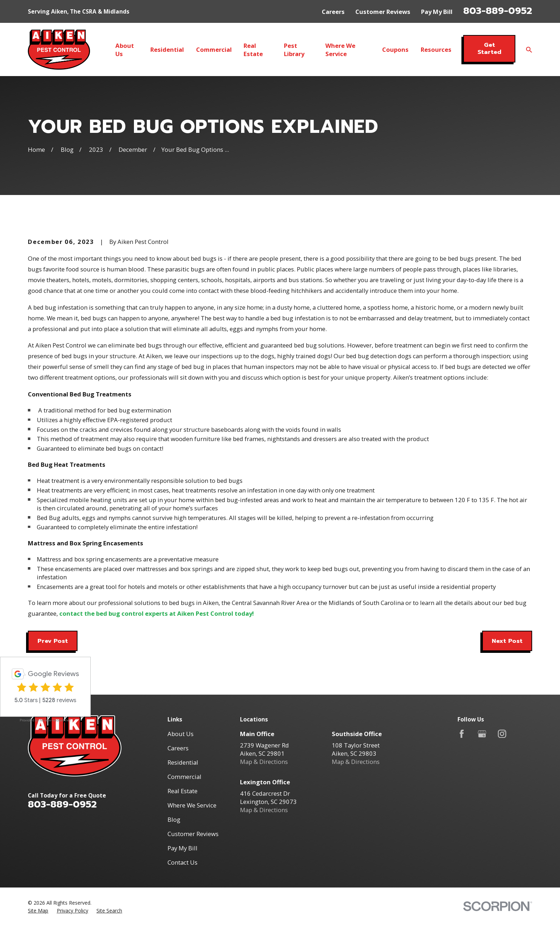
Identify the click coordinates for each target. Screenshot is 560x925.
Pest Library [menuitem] (294, 50)
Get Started (489, 48)
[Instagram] (502, 734)
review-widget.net (55, 720)
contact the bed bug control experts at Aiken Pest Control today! (157, 613)
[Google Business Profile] (482, 734)
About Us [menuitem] (125, 50)
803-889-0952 (498, 11)
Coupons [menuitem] (395, 49)
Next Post (507, 641)
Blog (174, 819)
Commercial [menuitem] (214, 49)
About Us (181, 734)
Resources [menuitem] (436, 49)
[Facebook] (462, 734)
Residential (183, 762)
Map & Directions (264, 762)
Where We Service (192, 805)
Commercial (184, 777)
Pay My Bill (437, 12)
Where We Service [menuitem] (340, 50)
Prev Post (53, 641)
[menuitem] (38, 911)
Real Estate (182, 791)
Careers (333, 12)
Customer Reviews (383, 12)
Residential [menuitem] (167, 49)
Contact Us (182, 862)
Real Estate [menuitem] (253, 50)
